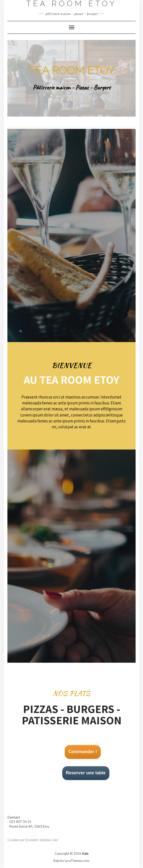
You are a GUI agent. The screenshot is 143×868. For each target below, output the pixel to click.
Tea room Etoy (72, 70)
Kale (85, 853)
